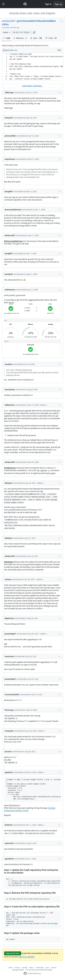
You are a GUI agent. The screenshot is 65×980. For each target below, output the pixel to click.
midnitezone (10, 290)
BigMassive (9, 618)
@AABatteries (10, 468)
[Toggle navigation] (3, 4)
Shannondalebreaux (13, 210)
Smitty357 (9, 118)
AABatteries (10, 405)
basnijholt (9, 274)
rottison (8, 579)
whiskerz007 (8, 21)
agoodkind (9, 859)
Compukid (9, 731)
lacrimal (8, 752)
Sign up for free (13, 953)
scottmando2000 (12, 694)
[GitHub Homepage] (25, 974)
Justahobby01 (10, 634)
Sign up (58, 4)
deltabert (9, 483)
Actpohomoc (10, 159)
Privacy (17, 968)
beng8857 (9, 191)
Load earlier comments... (32, 86)
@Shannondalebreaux (13, 241)
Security (24, 968)
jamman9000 (10, 136)
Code (7, 38)
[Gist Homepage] (25, 4)
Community (40, 968)
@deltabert (9, 562)
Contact (54, 968)
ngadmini (9, 772)
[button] (34, 32)
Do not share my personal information (39, 970)
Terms (11, 968)
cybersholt (9, 843)
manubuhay (10, 389)
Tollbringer (9, 92)
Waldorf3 (8, 825)
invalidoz (8, 364)
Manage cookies (18, 970)
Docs (47, 968)
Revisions (20, 38)
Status (31, 968)
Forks (51, 38)
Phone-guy (9, 710)
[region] (32, 67)
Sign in (48, 4)
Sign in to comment (26, 957)
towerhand (9, 656)
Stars (37, 38)
